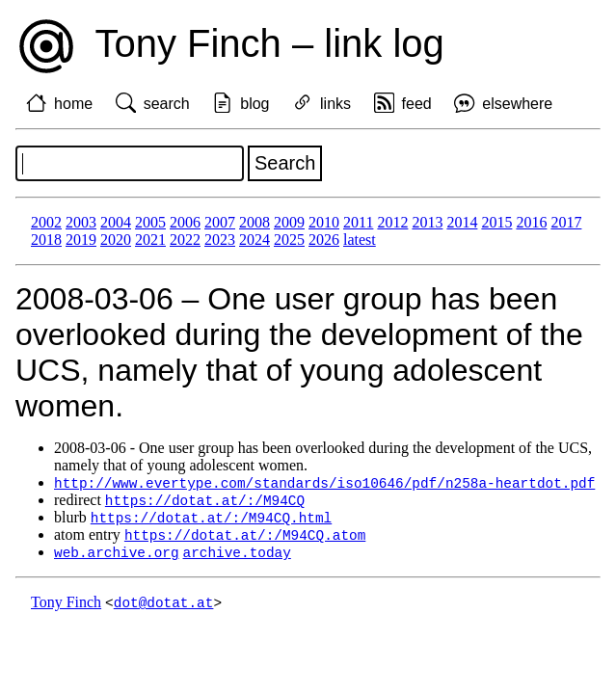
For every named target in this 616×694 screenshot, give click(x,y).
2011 (358, 222)
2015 (496, 222)
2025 (289, 240)
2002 (46, 222)
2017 (566, 222)
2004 (116, 222)
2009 (289, 222)
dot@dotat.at (164, 608)
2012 (392, 222)
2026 (324, 240)
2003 (81, 222)
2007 (220, 222)
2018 (46, 240)
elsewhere (517, 104)
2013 (427, 222)
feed (417, 104)
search (167, 104)
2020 (116, 240)
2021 (150, 240)
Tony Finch (66, 608)
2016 (531, 222)
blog (254, 104)
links (335, 104)
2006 (185, 222)
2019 (81, 240)
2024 (254, 240)
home (73, 104)
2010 (324, 222)
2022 (185, 240)
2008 (254, 222)
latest (360, 240)
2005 (150, 222)
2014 (462, 222)
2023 (220, 240)
